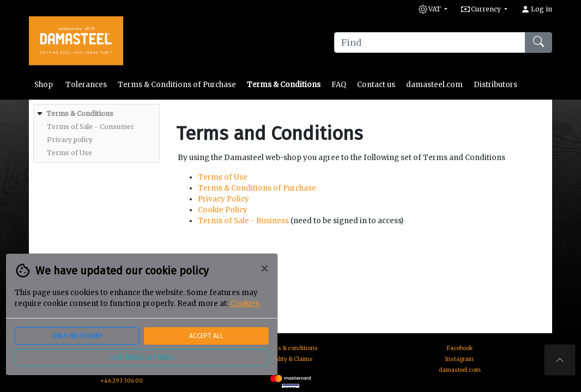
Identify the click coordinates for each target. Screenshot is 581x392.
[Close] (264, 269)
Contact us (376, 85)
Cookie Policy (223, 210)
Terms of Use (223, 177)
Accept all (206, 336)
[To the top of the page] (560, 360)
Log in (537, 9)
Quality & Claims (290, 359)
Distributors (495, 85)
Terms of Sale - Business (243, 221)
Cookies (245, 304)
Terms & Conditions (284, 85)
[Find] (430, 42)
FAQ (339, 85)
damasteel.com (434, 85)
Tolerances (86, 85)
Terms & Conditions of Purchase (177, 85)
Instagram (459, 359)
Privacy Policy (223, 199)
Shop (44, 85)
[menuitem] (95, 133)
